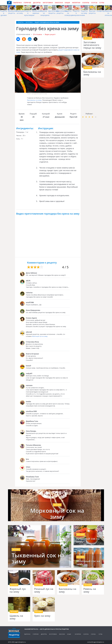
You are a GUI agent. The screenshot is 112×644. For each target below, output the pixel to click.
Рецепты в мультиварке (29, 13)
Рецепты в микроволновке (79, 13)
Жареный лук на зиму (18, 590)
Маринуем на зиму (20, 12)
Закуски (59, 3)
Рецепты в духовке (4, 13)
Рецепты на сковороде (69, 13)
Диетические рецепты (53, 12)
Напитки (76, 3)
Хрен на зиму (42, 616)
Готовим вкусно (14, 633)
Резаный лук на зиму (44, 590)
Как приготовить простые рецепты (9, 2)
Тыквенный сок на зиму (38, 558)
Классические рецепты (62, 12)
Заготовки (48, 3)
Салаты (86, 3)
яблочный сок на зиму (40, 336)
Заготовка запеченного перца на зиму (92, 45)
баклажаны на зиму (34, 100)
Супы (102, 3)
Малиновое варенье (37, 12)
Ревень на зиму (90, 590)
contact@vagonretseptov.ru (96, 642)
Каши (67, 3)
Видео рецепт (50, 34)
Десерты (37, 3)
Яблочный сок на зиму (88, 563)
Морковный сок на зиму (57, 514)
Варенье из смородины (45, 13)
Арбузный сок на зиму (88, 540)
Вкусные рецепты (92, 12)
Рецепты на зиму (84, 12)
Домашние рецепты (12, 12)
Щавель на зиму (16, 617)
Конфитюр (101, 11)
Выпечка (18, 3)
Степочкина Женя (23, 34)
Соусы (94, 3)
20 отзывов (37, 34)
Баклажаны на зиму (92, 73)
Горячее (27, 3)
